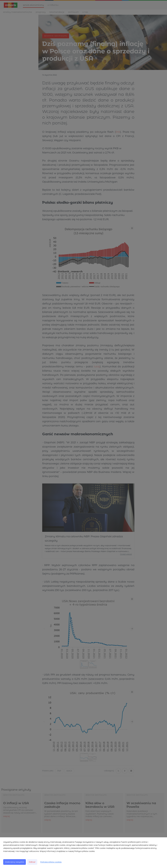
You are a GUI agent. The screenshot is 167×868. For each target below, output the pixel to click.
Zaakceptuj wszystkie (15, 862)
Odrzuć (32, 862)
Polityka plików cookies (51, 862)
